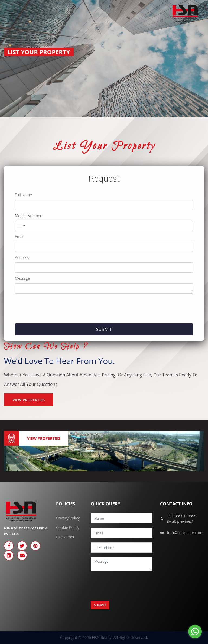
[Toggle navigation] (12, 13)
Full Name (23, 195)
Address (22, 257)
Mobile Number (28, 216)
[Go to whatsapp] (195, 632)
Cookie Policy (68, 527)
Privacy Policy (68, 518)
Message (22, 278)
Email (19, 237)
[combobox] (21, 226)
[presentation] (56, 308)
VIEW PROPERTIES (29, 400)
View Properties (44, 438)
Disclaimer (65, 537)
